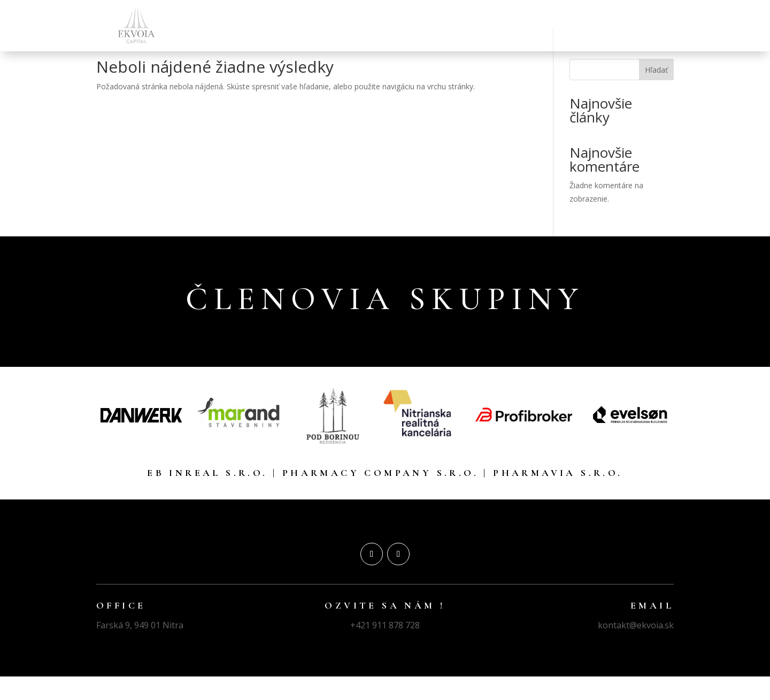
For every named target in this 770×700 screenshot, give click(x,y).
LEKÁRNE (399, 26)
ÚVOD (310, 26)
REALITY (446, 26)
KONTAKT (633, 26)
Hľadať (656, 93)
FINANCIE (352, 26)
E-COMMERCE (574, 26)
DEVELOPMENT (505, 26)
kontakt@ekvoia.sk (636, 649)
